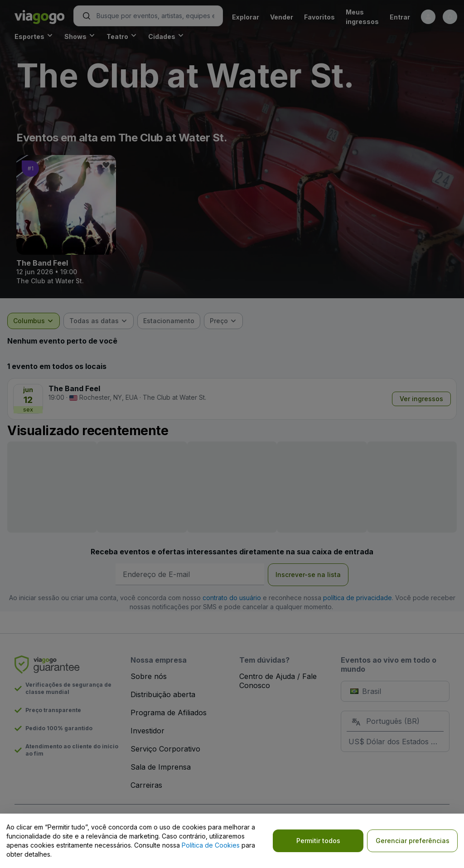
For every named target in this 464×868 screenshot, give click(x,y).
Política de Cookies (211, 845)
